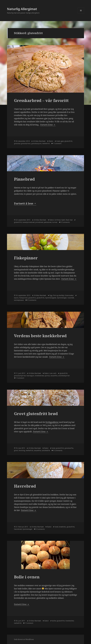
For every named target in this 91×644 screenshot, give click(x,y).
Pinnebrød (24, 179)
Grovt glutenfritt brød (36, 414)
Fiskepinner (26, 258)
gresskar (17, 143)
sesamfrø (54, 376)
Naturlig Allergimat (22, 9)
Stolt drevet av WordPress (24, 639)
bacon (16, 298)
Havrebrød (25, 486)
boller (54, 621)
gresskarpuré (36, 143)
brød (58, 141)
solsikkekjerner (64, 376)
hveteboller (70, 621)
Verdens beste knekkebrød (40, 336)
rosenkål (71, 298)
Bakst (51, 141)
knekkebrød (39, 376)
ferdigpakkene (52, 422)
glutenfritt (68, 141)
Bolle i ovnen (27, 577)
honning (22, 450)
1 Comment (57, 143)
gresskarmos (26, 143)
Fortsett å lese (48, 125)
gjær (62, 141)
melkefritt (46, 143)
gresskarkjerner (20, 376)
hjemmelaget (62, 298)
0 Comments (65, 222)
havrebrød (18, 529)
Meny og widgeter (81, 14)
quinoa (47, 376)
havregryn (30, 376)
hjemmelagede (51, 298)
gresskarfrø (69, 448)
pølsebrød (48, 222)
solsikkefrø (46, 450)
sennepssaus (19, 300)
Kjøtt (63, 220)
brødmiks (62, 527)
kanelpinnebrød (29, 222)
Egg (51, 295)
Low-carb (53, 373)
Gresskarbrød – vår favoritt (41, 100)
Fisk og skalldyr (59, 295)
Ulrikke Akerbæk (39, 141)
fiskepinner (23, 298)
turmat (55, 222)
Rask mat (69, 220)
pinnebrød (39, 222)
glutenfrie (32, 298)
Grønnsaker (69, 295)
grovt (16, 450)
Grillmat (58, 220)
